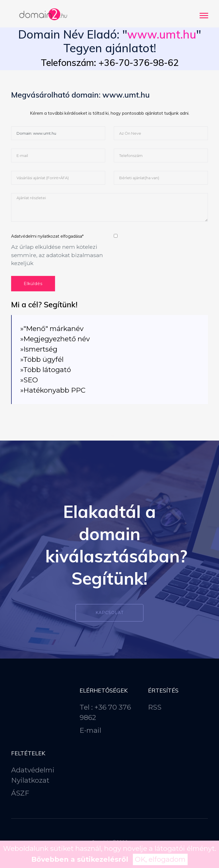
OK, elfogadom (160, 859)
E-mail (90, 730)
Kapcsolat (109, 613)
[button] (203, 14)
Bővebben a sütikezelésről (80, 859)
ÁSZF (20, 793)
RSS (155, 707)
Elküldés (33, 284)
